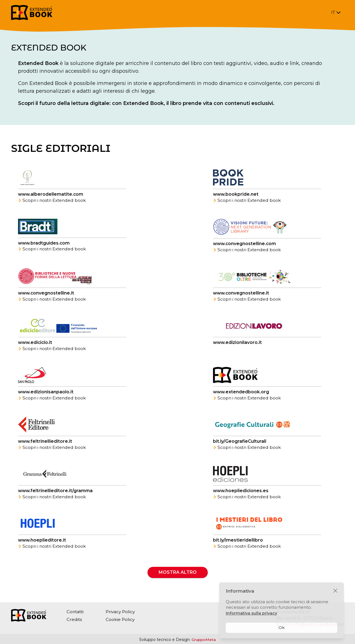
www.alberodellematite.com (51, 195)
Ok (282, 627)
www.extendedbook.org (241, 396)
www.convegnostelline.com (245, 245)
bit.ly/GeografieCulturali (240, 446)
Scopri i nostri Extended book (53, 201)
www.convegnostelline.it (47, 295)
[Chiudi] (335, 591)
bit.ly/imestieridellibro (238, 546)
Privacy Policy (122, 612)
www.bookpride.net (236, 195)
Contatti (76, 612)
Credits (74, 619)
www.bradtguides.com (44, 244)
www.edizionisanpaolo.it (46, 396)
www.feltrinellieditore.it (45, 446)
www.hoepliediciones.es (241, 496)
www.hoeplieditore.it (42, 546)
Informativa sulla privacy (252, 613)
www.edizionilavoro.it (238, 345)
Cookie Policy (121, 619)
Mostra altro (178, 579)
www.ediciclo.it (36, 345)
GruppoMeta (204, 640)
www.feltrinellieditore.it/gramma (56, 496)
